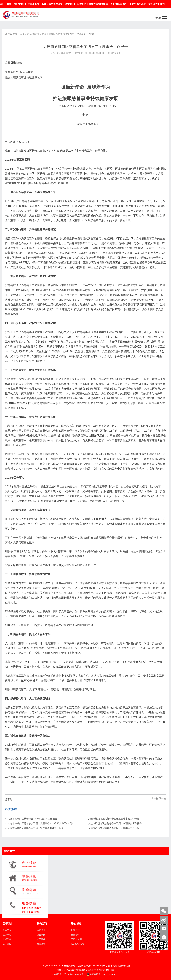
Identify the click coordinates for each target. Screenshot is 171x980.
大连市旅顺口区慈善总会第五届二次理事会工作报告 (115, 823)
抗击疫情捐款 (77, 944)
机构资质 (7, 944)
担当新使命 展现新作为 (19, 72)
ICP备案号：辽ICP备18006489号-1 (69, 974)
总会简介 (7, 930)
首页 (22, 34)
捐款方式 (75, 930)
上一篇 (155, 798)
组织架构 (7, 939)
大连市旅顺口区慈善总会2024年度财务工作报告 (32, 819)
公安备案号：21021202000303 (103, 974)
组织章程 (7, 935)
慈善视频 (41, 944)
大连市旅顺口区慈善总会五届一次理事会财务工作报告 (36, 828)
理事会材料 (33, 34)
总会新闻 (41, 935)
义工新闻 (41, 939)
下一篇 (162, 798)
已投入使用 (76, 939)
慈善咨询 (75, 935)
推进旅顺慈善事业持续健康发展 (24, 77)
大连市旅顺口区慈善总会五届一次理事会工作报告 (114, 828)
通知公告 (41, 930)
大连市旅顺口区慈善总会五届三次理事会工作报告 (114, 819)
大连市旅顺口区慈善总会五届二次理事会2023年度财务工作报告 (40, 823)
